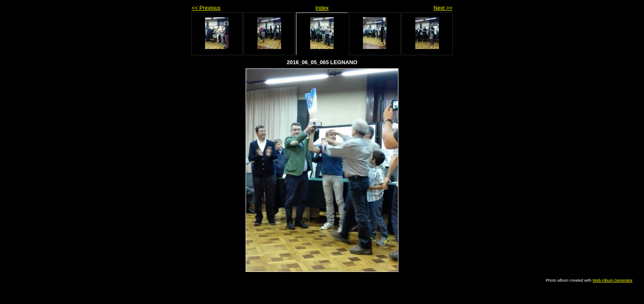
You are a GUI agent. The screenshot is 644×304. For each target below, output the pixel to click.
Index (322, 8)
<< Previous (206, 8)
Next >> (443, 8)
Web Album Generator (613, 280)
